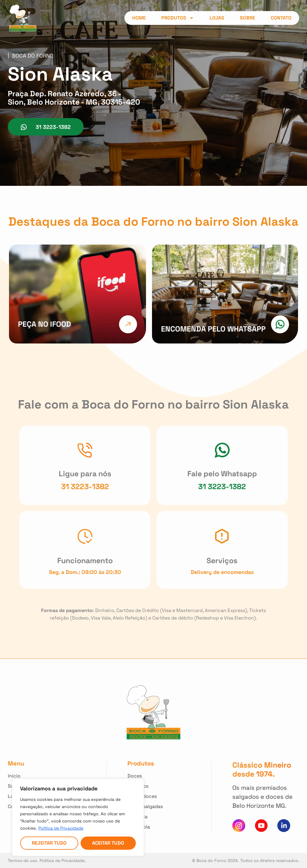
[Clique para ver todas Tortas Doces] (146, 796)
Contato (281, 18)
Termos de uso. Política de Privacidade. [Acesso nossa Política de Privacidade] (47, 861)
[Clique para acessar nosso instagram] (239, 826)
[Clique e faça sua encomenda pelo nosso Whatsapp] (280, 324)
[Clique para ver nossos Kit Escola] (146, 827)
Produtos (178, 18)
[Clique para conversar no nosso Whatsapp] (222, 450)
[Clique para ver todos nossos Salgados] (146, 786)
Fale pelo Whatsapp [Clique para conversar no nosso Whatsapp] (222, 474)
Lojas (217, 18)
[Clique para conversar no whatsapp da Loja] (46, 127)
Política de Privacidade (61, 828)
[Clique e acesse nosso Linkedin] (284, 826)
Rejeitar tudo (49, 843)
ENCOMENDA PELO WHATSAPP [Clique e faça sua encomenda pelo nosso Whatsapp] (213, 329)
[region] (78, 817)
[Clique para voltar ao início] (34, 776)
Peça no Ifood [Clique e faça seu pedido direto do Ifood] (45, 324)
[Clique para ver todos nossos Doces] (146, 776)
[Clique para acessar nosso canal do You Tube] (261, 826)
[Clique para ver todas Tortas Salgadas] (146, 807)
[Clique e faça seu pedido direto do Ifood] (128, 324)
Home (139, 18)
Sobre (247, 18)
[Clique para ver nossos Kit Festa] (146, 817)
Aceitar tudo (108, 843)
